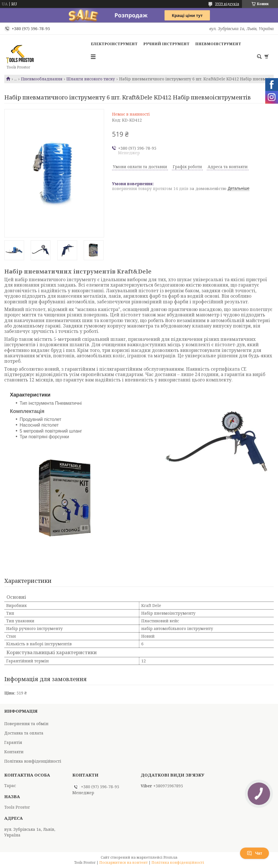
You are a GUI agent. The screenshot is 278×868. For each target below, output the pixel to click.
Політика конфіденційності (33, 761)
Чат (254, 853)
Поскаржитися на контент (124, 862)
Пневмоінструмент (218, 44)
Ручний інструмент (166, 44)
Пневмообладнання (42, 79)
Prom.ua (170, 857)
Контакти (14, 752)
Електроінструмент (114, 44)
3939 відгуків (227, 4)
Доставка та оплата (24, 733)
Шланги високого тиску (91, 79)
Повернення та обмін (26, 724)
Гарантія (13, 742)
